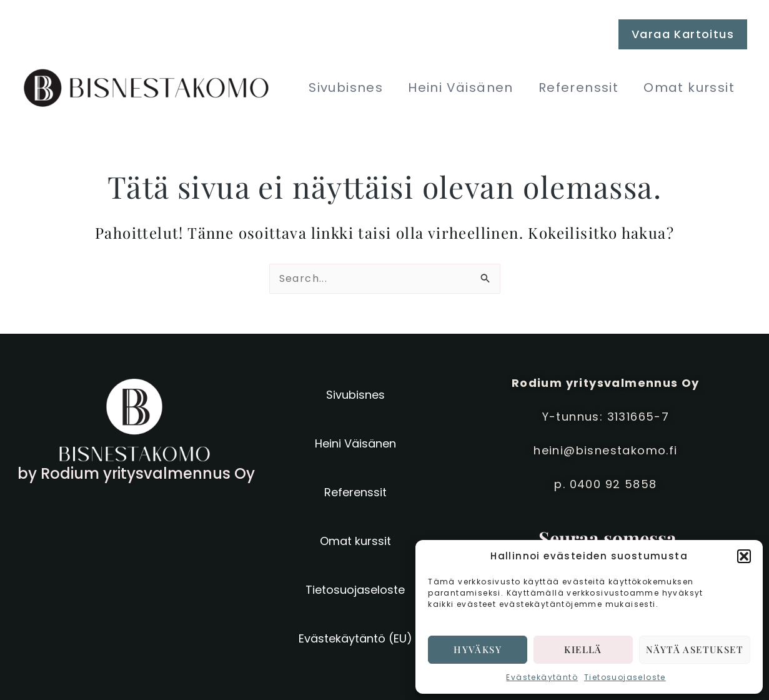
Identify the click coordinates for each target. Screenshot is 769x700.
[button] (744, 556)
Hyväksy (478, 649)
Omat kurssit (689, 87)
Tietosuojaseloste (625, 677)
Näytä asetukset (695, 649)
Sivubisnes (346, 87)
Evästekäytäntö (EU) (355, 638)
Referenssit (578, 87)
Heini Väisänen (461, 87)
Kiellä (583, 649)
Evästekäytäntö (542, 677)
